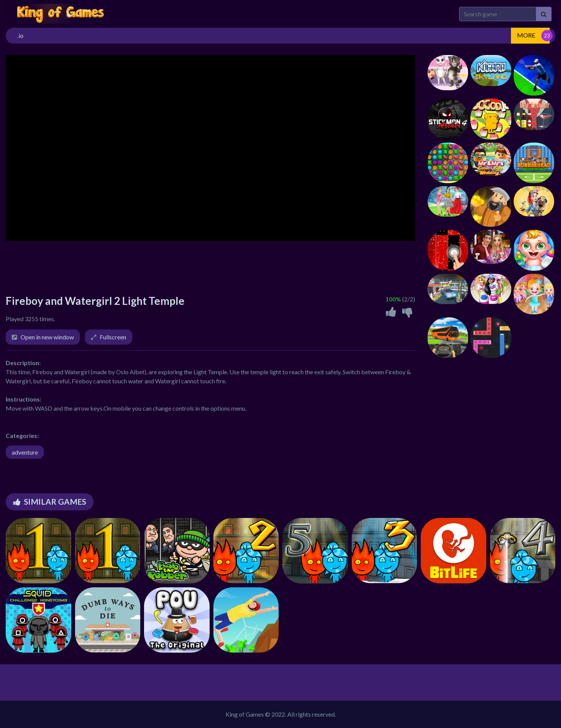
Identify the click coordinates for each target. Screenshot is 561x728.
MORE (526, 35)
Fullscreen (113, 337)
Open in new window (47, 337)
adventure (25, 452)
